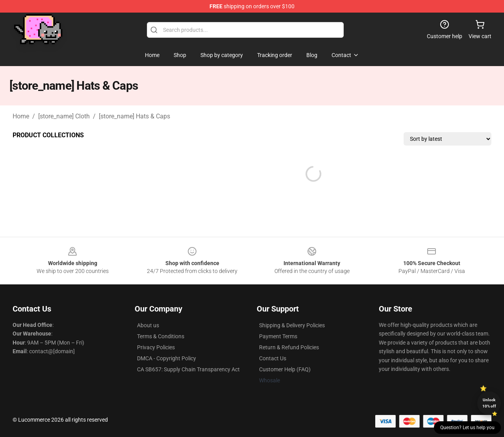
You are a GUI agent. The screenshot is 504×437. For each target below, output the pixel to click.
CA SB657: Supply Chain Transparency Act (188, 369)
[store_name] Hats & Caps (134, 116)
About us (148, 325)
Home (21, 116)
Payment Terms (278, 336)
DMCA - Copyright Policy (167, 358)
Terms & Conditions (161, 336)
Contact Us (273, 358)
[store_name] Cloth (64, 116)
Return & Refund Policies (289, 347)
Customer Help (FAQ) (285, 369)
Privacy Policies (156, 347)
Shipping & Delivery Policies (292, 325)
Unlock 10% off (489, 403)
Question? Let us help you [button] (467, 428)
